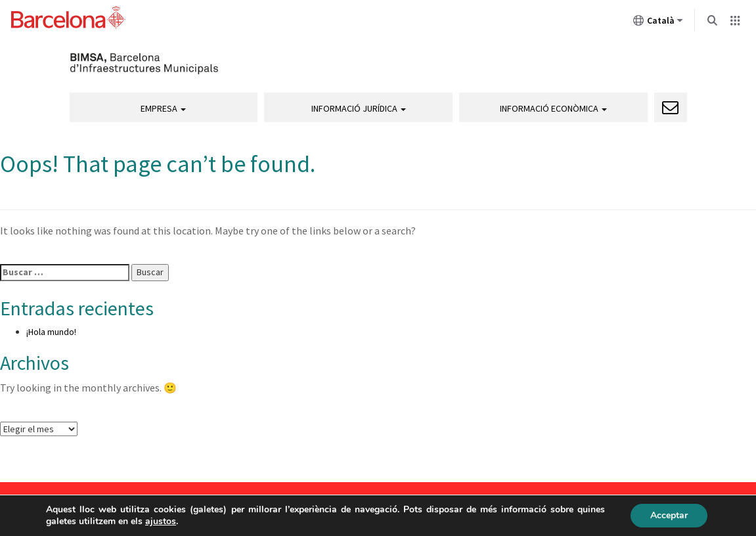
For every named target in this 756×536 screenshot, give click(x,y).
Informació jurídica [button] (359, 108)
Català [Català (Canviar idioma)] (658, 23)
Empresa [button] (163, 108)
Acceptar (669, 515)
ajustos (161, 522)
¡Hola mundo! (51, 332)
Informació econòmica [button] (553, 108)
